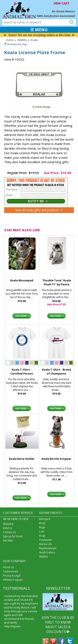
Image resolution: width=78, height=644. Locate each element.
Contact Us (9, 532)
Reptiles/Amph (48, 548)
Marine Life (46, 544)
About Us (8, 567)
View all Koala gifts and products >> (39, 210)
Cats (42, 532)
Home (10, 40)
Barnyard (45, 519)
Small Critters (47, 552)
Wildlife (22, 40)
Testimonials (10, 571)
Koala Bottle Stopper (56, 459)
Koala (34, 40)
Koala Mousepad (22, 280)
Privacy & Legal (12, 576)
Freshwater (46, 540)
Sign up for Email (13, 536)
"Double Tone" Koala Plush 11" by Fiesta (56, 282)
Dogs (42, 536)
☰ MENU (39, 30)
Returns (7, 528)
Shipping (8, 524)
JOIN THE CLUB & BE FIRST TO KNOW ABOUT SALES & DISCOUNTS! (58, 624)
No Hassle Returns (63, 11)
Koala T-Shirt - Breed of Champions (56, 372)
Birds (42, 523)
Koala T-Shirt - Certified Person (22, 372)
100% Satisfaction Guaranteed (56, 16)
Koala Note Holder (22, 459)
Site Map (8, 540)
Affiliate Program (13, 580)
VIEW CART (61, 3)
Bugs (42, 527)
